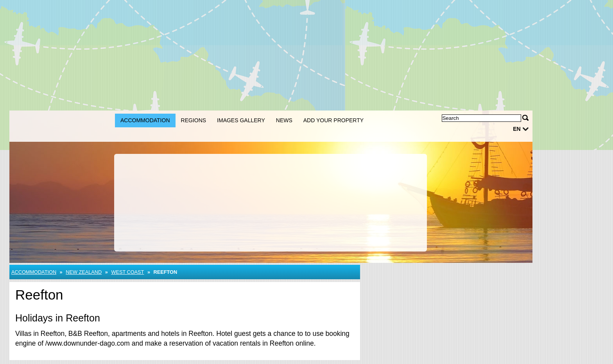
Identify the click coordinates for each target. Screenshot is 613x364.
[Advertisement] (275, 55)
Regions (194, 120)
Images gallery (241, 120)
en (517, 129)
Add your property (333, 120)
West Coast (127, 272)
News (284, 120)
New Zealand (84, 272)
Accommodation (145, 120)
